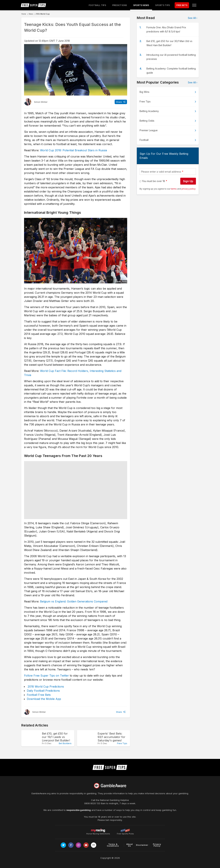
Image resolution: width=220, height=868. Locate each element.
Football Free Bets (39, 695)
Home (24, 14)
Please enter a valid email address (161, 172)
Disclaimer (142, 845)
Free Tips (145, 101)
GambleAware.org (41, 793)
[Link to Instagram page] (78, 845)
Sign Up (188, 181)
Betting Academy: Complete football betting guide (171, 71)
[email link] (94, 845)
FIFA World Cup (43, 14)
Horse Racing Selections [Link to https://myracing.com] (98, 830)
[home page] (34, 5)
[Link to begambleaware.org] (110, 786)
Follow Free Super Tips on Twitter (46, 676)
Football (144, 140)
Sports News (141, 5)
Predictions (120, 5)
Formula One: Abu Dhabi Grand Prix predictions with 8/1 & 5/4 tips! (166, 29)
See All (192, 18)
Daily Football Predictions (43, 691)
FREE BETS (182, 5)
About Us (130, 845)
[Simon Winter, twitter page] (36, 102)
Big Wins (144, 92)
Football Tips (97, 5)
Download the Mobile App (44, 699)
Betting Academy (149, 111)
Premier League (149, 130)
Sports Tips (163, 5)
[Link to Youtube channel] (86, 845)
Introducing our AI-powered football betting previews (171, 57)
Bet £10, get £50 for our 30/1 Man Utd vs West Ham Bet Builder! (169, 43)
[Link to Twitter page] (63, 845)
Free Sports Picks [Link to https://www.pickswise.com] (125, 833)
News (31, 14)
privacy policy (189, 189)
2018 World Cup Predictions (46, 687)
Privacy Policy (157, 845)
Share (119, 102)
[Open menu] (194, 5)
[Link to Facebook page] (71, 845)
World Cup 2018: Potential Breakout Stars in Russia (73, 150)
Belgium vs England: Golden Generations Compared (74, 601)
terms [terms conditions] (174, 189)
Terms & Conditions (113, 845)
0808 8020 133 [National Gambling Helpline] (92, 803)
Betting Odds (147, 121)
